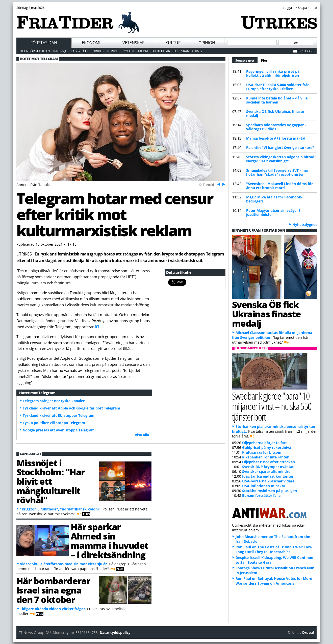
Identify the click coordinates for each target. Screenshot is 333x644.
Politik (129, 51)
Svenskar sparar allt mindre (266, 471)
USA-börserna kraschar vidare (268, 481)
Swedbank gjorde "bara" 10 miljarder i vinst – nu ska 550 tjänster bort (272, 406)
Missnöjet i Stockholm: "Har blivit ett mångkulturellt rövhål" (51, 481)
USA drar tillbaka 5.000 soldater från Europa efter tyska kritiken (278, 87)
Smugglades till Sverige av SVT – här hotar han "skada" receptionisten (277, 172)
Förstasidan (44, 43)
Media (143, 51)
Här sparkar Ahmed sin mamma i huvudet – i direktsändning (109, 540)
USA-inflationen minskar (264, 486)
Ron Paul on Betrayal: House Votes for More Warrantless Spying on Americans (274, 581)
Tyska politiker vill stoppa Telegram (54, 423)
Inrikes (97, 51)
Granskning (191, 51)
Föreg (218, 184)
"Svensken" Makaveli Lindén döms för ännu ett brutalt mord (279, 186)
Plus (264, 60)
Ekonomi (91, 43)
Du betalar (161, 51)
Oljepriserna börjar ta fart (264, 443)
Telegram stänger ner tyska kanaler (54, 401)
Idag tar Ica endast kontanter (268, 476)
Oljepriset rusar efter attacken (268, 462)
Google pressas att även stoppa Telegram (59, 430)
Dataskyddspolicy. (116, 633)
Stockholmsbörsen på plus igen (270, 491)
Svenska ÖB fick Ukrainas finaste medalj (275, 113)
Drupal (308, 633)
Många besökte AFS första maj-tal (276, 138)
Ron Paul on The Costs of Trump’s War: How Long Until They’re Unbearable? (274, 549)
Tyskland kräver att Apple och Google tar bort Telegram (71, 408)
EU (175, 51)
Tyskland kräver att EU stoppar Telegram (59, 415)
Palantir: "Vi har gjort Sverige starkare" (280, 148)
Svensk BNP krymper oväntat (268, 467)
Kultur (173, 43)
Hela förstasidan (35, 51)
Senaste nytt (247, 60)
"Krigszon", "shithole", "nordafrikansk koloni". (61, 509)
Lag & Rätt (79, 51)
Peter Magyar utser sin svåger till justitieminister (275, 212)
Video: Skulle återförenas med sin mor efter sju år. (64, 564)
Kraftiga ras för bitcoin (262, 452)
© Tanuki (206, 185)
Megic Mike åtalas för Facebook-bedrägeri (274, 199)
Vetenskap (134, 43)
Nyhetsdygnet (305, 225)
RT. (98, 327)
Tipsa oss (306, 51)
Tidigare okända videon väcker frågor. (53, 609)
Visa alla (142, 435)
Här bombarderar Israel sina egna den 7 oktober (53, 590)
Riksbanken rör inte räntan (266, 457)
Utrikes (113, 51)
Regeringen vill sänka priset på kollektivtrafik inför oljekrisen (273, 73)
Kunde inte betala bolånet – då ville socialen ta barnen (277, 100)
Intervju (60, 51)
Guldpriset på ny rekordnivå (267, 447)
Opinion (207, 43)
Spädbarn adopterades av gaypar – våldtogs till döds (276, 127)
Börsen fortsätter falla (261, 495)
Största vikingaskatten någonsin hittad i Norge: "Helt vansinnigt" (281, 159)
